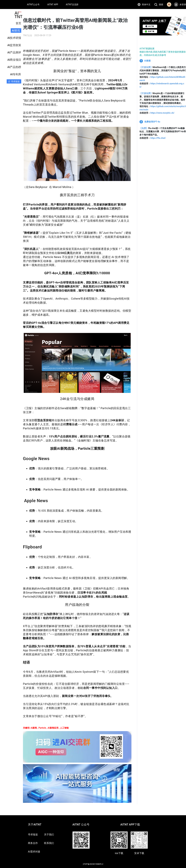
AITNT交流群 (72, 5)
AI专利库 (16, 74)
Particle (42, 728)
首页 (18, 23)
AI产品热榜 (14, 67)
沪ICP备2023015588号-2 (93, 864)
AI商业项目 (14, 60)
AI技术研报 (14, 38)
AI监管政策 (14, 45)
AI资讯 (16, 31)
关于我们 (49, 835)
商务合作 (33, 843)
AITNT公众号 (33, 5)
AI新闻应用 (53, 728)
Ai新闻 (34, 728)
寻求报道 (33, 835)
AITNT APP (53, 5)
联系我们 (49, 843)
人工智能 (64, 728)
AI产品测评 (14, 52)
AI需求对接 (34, 852)
